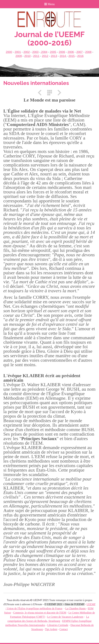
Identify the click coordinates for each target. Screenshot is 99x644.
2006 (62, 52)
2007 (79, 52)
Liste (49, 93)
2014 (63, 56)
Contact (64, 629)
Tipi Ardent (51, 629)
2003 (35, 52)
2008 (88, 52)
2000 (9, 52)
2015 (71, 56)
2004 (44, 52)
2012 (45, 56)
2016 (80, 56)
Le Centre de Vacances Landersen (65, 617)
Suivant (58, 93)
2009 (19, 56)
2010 (27, 56)
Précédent (41, 93)
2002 (27, 52)
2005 (53, 52)
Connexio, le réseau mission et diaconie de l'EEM (40, 613)
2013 (54, 56)
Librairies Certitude (58, 625)
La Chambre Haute (76, 608)
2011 (36, 56)
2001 (18, 52)
